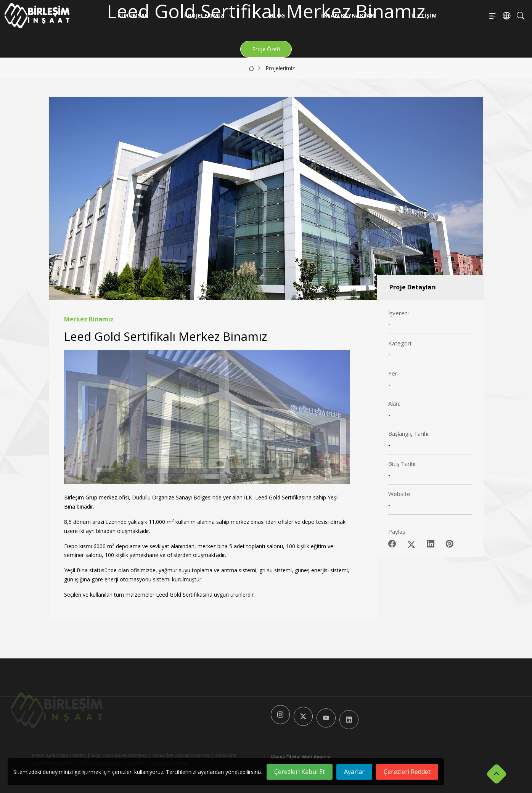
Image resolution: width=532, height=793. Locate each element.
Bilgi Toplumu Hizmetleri (108, 755)
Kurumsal (133, 15)
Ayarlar (354, 772)
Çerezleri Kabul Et (300, 772)
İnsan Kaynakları (348, 15)
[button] (341, 417)
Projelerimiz (209, 15)
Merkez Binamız (89, 319)
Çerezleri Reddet (407, 772)
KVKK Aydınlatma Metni (48, 755)
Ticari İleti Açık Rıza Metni (169, 755)
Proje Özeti (266, 49)
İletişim (424, 15)
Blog (278, 15)
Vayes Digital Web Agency (301, 757)
